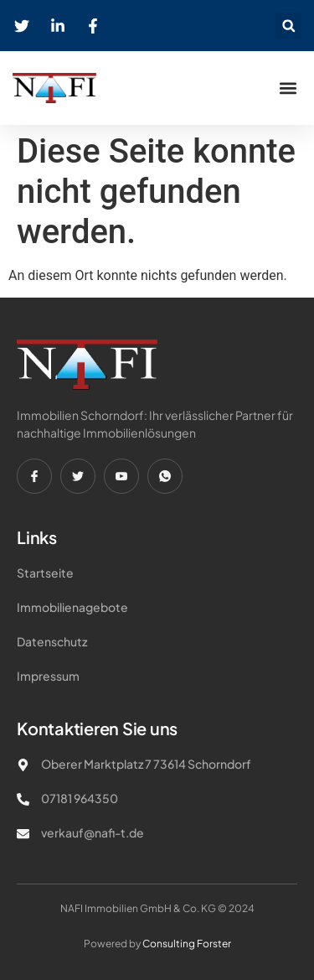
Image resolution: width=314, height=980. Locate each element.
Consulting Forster (187, 944)
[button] (288, 26)
